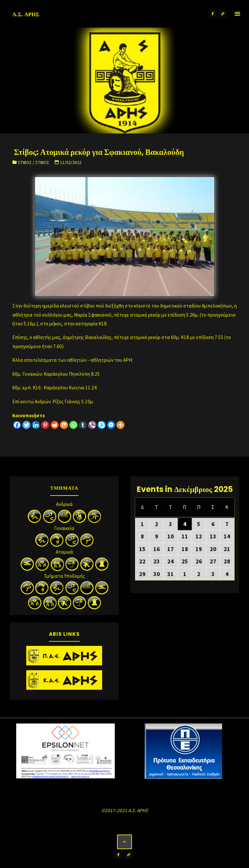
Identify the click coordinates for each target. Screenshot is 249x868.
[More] (120, 425)
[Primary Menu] (237, 14)
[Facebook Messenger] (111, 425)
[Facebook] (17, 425)
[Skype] (102, 425)
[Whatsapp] (73, 425)
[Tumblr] (83, 425)
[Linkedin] (36, 425)
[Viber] (92, 425)
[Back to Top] (124, 842)
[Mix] (64, 425)
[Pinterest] (45, 425)
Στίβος (25, 163)
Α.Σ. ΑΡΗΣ (26, 14)
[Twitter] (26, 425)
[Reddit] (55, 425)
